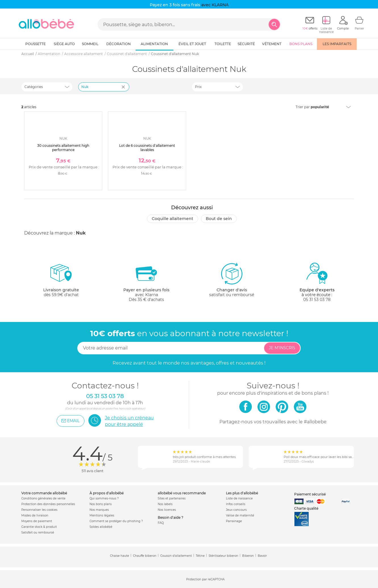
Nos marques (99, 510)
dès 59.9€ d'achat (61, 282)
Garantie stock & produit (39, 527)
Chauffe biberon (145, 556)
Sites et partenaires (172, 498)
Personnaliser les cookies (39, 510)
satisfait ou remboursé (232, 280)
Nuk (81, 233)
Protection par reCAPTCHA (205, 579)
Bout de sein (219, 219)
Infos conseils (236, 504)
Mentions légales (102, 515)
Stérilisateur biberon (223, 556)
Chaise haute (120, 556)
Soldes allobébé (101, 527)
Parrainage (234, 521)
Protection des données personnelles (48, 504)
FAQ (161, 523)
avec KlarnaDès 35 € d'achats (146, 282)
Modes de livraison (35, 515)
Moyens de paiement (37, 521)
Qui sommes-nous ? (104, 498)
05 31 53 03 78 (317, 300)
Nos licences (167, 510)
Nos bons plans (101, 504)
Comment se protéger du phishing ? (116, 521)
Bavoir (262, 556)
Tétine (200, 556)
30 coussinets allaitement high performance (63, 147)
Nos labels (165, 504)
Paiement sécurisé (310, 494)
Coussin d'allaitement (176, 556)
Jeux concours (236, 510)
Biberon (248, 556)
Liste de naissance (239, 498)
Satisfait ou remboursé (38, 532)
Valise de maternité (240, 515)
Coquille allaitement (173, 219)
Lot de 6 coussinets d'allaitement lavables (147, 147)
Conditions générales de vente (43, 498)
